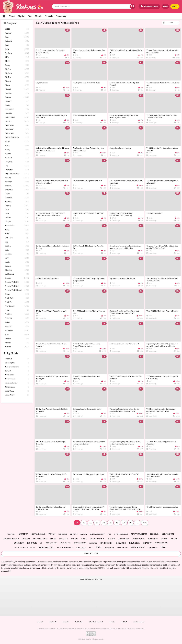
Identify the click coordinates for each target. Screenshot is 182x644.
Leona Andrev (17, 395)
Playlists (22, 16)
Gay (17, 166)
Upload (149, 6)
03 (90, 523)
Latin (17, 214)
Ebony (17, 142)
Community (61, 16)
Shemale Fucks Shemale (17, 290)
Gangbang (17, 162)
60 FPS (17, 29)
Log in (65, 621)
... (137, 523)
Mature (17, 230)
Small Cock (17, 298)
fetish (174, 538)
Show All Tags (91, 553)
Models (38, 16)
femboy (75, 538)
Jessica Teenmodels (17, 367)
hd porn (74, 534)
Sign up (53, 621)
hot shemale (38, 534)
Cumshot (17, 121)
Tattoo (17, 322)
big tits (63, 539)
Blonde (17, 85)
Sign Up (175, 6)
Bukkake (17, 101)
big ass (26, 538)
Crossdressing (17, 117)
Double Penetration (17, 138)
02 (84, 523)
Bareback (17, 53)
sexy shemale (97, 538)
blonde (111, 538)
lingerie (63, 534)
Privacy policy (96, 621)
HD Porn (17, 186)
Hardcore (17, 182)
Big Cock (17, 73)
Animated (17, 41)
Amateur (17, 33)
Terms (112, 621)
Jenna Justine (17, 375)
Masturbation (17, 226)
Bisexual (17, 81)
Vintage (17, 342)
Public (17, 262)
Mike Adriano (17, 387)
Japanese (17, 202)
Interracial (17, 198)
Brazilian (17, 93)
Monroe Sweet (17, 379)
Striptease (17, 318)
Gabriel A (17, 359)
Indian (17, 194)
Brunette (17, 97)
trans (52, 534)
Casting (17, 105)
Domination (17, 130)
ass (109, 534)
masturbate (123, 547)
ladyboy (81, 547)
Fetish (17, 146)
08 (124, 523)
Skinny (17, 294)
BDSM (17, 61)
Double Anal (17, 134)
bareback (139, 538)
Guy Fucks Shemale (17, 174)
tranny (147, 543)
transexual (124, 538)
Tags (30, 16)
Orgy (17, 242)
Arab (17, 45)
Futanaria (17, 158)
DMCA (124, 621)
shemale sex (138, 547)
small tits (65, 543)
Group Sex (17, 170)
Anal (17, 37)
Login (165, 6)
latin (163, 547)
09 (131, 523)
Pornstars (17, 254)
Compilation (17, 109)
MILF (17, 234)
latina (84, 534)
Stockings (17, 314)
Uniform (17, 338)
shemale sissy (161, 543)
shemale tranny (97, 534)
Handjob (17, 178)
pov (91, 547)
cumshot (19, 543)
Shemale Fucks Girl (17, 282)
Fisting (17, 150)
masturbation (139, 534)
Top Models (12, 353)
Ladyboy (17, 206)
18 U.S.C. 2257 (139, 621)
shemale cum (80, 543)
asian (99, 547)
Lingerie (17, 222)
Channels (49, 16)
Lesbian (17, 218)
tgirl (164, 539)
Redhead (17, 266)
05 (104, 523)
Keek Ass (88, 639)
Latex (17, 210)
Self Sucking (17, 274)
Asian (17, 49)
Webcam (17, 347)
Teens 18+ (17, 326)
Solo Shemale (17, 306)
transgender (11, 539)
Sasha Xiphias (17, 363)
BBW (17, 57)
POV (17, 258)
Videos (12, 16)
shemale (121, 543)
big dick (154, 534)
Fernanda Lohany (17, 383)
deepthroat (168, 534)
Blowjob (17, 89)
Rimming (17, 270)
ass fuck (11, 534)
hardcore (106, 543)
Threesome (17, 330)
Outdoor (17, 246)
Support (79, 621)
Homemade (17, 190)
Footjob (17, 154)
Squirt (17, 310)
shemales (109, 547)
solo (53, 538)
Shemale (17, 278)
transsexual (46, 547)
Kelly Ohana (17, 391)
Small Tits (17, 302)
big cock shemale (65, 547)
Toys (17, 334)
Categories (12, 23)
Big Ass (17, 69)
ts (41, 543)
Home (4, 16)
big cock (32, 543)
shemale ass (51, 543)
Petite (17, 250)
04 (97, 523)
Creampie (17, 114)
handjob (93, 543)
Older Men (17, 238)
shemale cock (40, 538)
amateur (23, 534)
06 (110, 523)
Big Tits (17, 77)
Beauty (17, 65)
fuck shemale (121, 534)
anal (84, 539)
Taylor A (17, 371)
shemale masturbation (25, 547)
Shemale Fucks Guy (17, 286)
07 (117, 523)
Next (145, 523)
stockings (152, 547)
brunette (134, 543)
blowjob (153, 539)
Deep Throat (17, 126)
